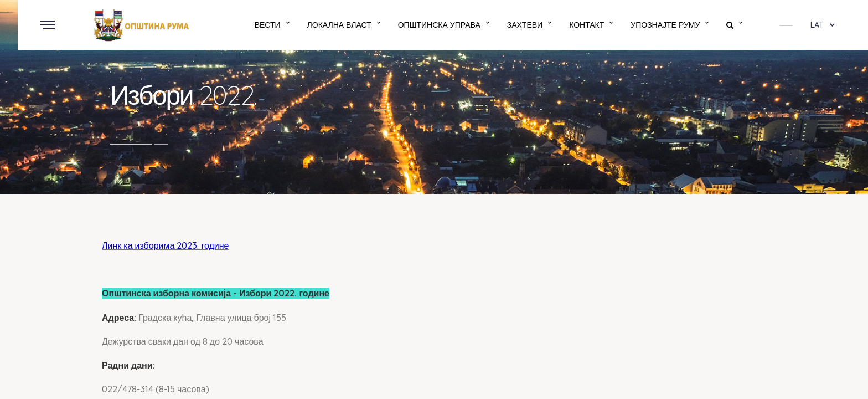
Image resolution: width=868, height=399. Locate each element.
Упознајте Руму (665, 25)
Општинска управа (439, 25)
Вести (268, 25)
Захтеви (525, 25)
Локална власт (339, 25)
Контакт (587, 25)
